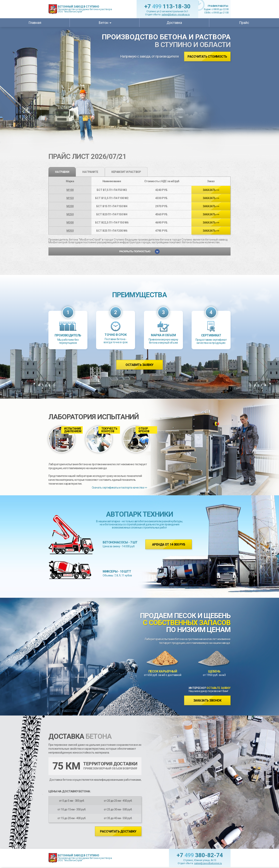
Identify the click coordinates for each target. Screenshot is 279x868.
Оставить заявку (139, 365)
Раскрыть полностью (140, 252)
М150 (70, 198)
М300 (70, 223)
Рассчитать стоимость (207, 57)
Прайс (244, 23)
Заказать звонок (207, 700)
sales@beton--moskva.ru (176, 14)
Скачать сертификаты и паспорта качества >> (120, 488)
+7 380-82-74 (200, 855)
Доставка (174, 23)
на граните (90, 172)
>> (211, 190)
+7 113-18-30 (167, 6)
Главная (35, 23)
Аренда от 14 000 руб (169, 544)
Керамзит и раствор (126, 172)
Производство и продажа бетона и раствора (85, 9)
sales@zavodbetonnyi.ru (208, 863)
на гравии (62, 172)
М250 (70, 214)
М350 (70, 231)
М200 (70, 206)
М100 (70, 190)
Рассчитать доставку (118, 831)
